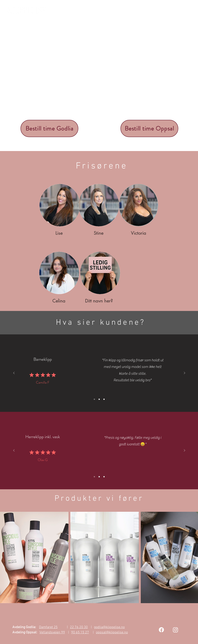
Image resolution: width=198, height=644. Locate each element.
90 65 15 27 (80, 632)
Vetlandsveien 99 (52, 632)
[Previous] (14, 373)
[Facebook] (161, 630)
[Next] (184, 373)
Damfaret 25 (48, 627)
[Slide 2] (99, 399)
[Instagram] (175, 630)
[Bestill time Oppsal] (149, 128)
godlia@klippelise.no (109, 627)
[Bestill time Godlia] (49, 128)
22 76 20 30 (79, 627)
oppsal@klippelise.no (112, 632)
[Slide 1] (94, 399)
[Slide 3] (104, 399)
